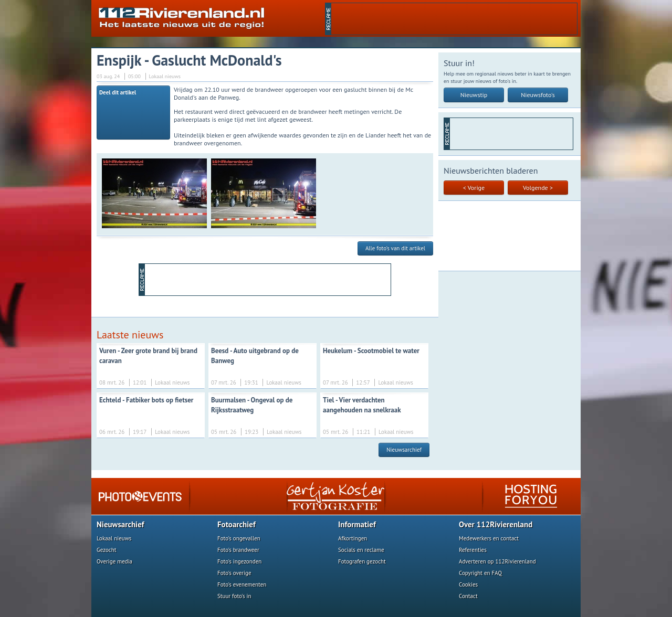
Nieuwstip (474, 95)
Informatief (357, 524)
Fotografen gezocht (362, 561)
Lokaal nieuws (114, 538)
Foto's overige (234, 573)
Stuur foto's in (234, 596)
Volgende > (538, 188)
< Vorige (474, 188)
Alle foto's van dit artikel (395, 248)
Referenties (473, 550)
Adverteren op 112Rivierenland (497, 561)
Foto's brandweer (238, 550)
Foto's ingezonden (239, 561)
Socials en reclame (361, 550)
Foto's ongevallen (239, 538)
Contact (468, 596)
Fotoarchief (237, 524)
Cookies (468, 584)
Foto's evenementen (242, 584)
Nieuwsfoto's (538, 95)
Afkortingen (353, 538)
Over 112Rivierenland (496, 524)
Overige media (114, 561)
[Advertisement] (454, 19)
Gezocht (107, 550)
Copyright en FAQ (480, 573)
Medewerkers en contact (489, 538)
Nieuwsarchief (404, 450)
